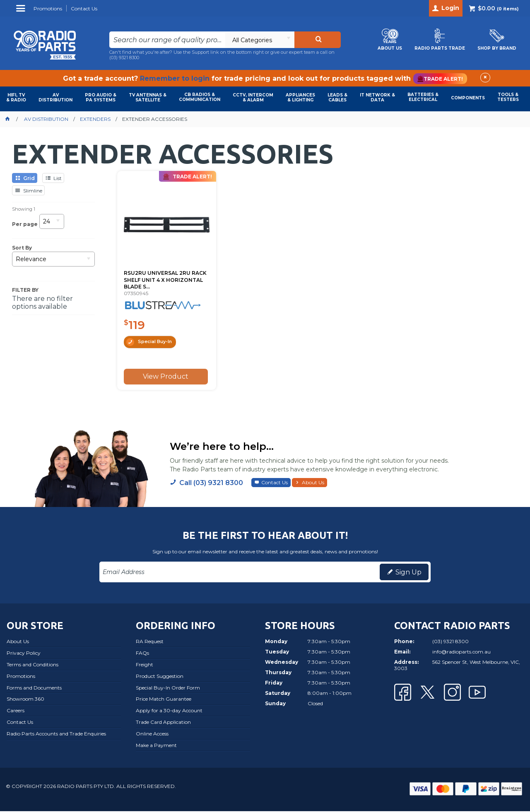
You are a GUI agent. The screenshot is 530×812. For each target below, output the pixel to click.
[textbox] (167, 40)
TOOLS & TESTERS (508, 97)
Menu (22, 11)
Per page (25, 224)
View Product (164, 376)
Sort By (22, 248)
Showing (24, 209)
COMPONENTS (468, 98)
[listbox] (260, 40)
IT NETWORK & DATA (377, 97)
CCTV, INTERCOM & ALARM (253, 97)
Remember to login (175, 78)
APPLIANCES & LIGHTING (300, 97)
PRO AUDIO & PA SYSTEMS (101, 97)
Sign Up (408, 573)
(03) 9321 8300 (124, 58)
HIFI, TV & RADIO (16, 97)
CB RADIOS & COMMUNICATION (200, 97)
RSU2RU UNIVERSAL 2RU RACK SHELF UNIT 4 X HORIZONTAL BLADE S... (157, 274)
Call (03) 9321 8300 (211, 483)
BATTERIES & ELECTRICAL (423, 97)
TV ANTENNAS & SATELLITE (148, 97)
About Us (313, 483)
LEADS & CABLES (337, 97)
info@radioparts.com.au (461, 652)
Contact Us (275, 483)
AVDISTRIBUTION (55, 97)
